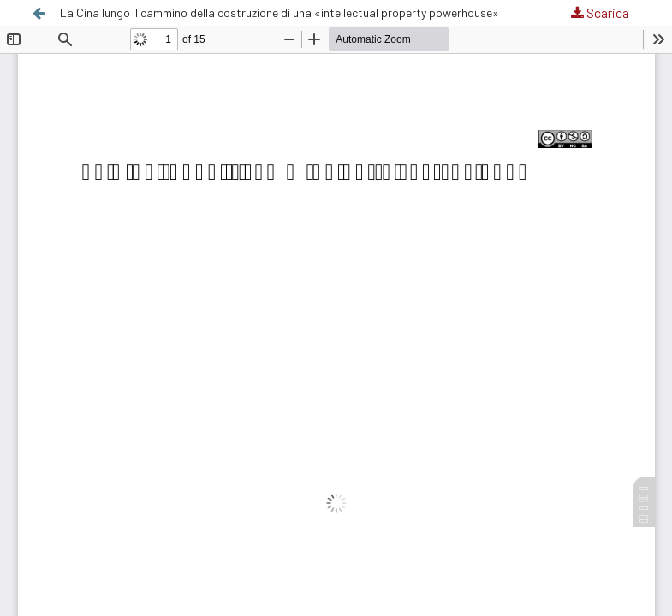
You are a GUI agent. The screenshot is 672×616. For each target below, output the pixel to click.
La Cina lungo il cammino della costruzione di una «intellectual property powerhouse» (280, 12)
